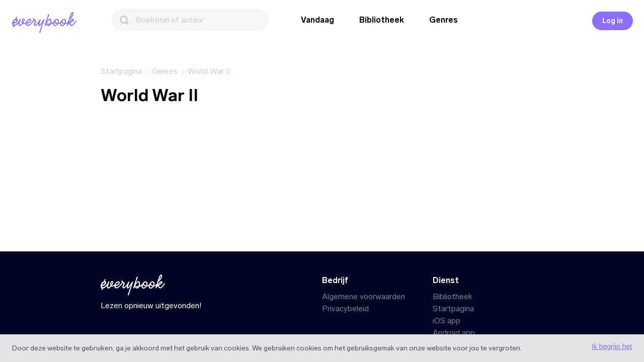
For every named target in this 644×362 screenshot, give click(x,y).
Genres (444, 20)
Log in (613, 21)
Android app (454, 333)
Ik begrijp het (612, 346)
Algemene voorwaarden (364, 296)
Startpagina (453, 308)
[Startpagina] (46, 23)
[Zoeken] (190, 20)
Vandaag (317, 20)
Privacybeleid (345, 308)
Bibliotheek (382, 20)
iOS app (447, 321)
